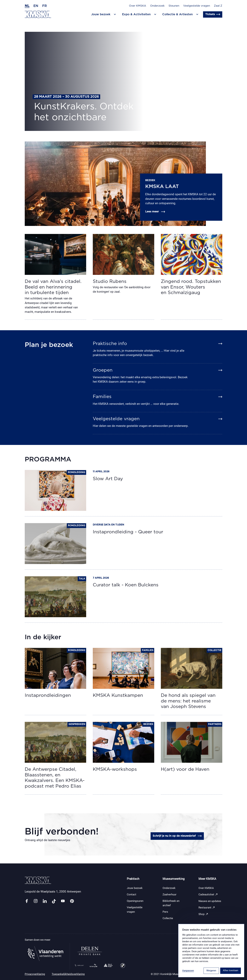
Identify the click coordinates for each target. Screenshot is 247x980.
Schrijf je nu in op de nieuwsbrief (177, 836)
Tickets (213, 14)
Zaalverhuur (169, 894)
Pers (165, 912)
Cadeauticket (208, 894)
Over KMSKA (138, 6)
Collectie (168, 918)
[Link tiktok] (54, 901)
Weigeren (211, 971)
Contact (132, 894)
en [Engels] (36, 6)
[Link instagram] (36, 901)
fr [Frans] (45, 6)
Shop (203, 914)
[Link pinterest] (72, 901)
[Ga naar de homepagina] (38, 14)
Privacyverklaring (35, 974)
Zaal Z (218, 6)
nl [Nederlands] (27, 6)
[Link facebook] (27, 901)
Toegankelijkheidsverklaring (68, 974)
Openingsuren (135, 901)
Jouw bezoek (135, 888)
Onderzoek (157, 6)
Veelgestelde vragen (197, 6)
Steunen (174, 6)
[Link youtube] (63, 901)
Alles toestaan (231, 970)
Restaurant (207, 908)
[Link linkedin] (45, 901)
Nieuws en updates (210, 901)
